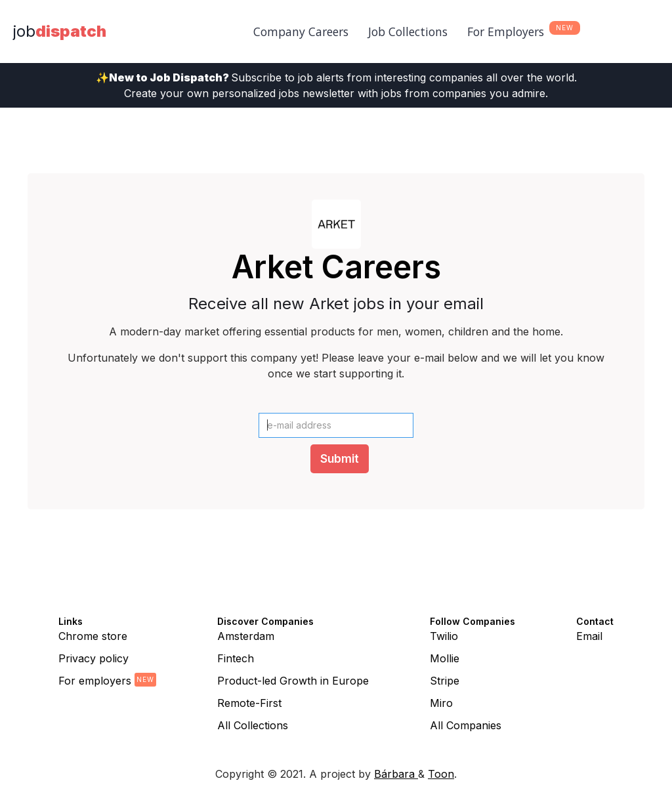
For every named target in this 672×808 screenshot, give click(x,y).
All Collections (253, 725)
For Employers (506, 32)
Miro (441, 703)
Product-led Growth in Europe (293, 681)
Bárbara (396, 774)
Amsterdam (246, 636)
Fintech (236, 658)
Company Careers (301, 32)
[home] (60, 32)
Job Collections (408, 32)
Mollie (445, 658)
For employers (95, 681)
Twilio (444, 636)
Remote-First (249, 703)
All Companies (466, 725)
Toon (441, 774)
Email (589, 636)
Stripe (445, 681)
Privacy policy (94, 658)
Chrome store (93, 636)
